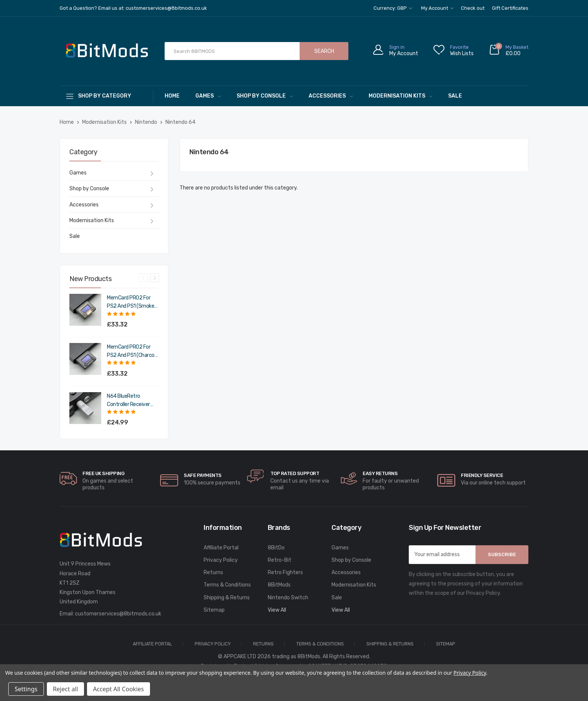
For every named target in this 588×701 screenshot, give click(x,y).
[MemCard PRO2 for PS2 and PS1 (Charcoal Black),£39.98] (85, 359)
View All (277, 610)
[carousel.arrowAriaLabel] (68, 478)
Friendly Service (482, 475)
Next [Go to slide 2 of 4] (154, 278)
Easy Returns (380, 473)
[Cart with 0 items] (508, 51)
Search (324, 51)
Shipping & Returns (227, 598)
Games (208, 96)
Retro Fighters (285, 572)
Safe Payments (203, 475)
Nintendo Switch (288, 598)
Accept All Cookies (118, 689)
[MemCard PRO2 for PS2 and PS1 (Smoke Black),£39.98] (85, 310)
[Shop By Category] (106, 96)
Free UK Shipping (103, 473)
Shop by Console (265, 96)
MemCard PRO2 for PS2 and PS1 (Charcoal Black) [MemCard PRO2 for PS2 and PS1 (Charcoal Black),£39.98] (133, 352)
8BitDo (276, 548)
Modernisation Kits (400, 96)
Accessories (331, 96)
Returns (213, 572)
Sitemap (214, 610)
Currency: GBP (393, 8)
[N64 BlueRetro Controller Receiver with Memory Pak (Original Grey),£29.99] (85, 408)
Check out (473, 8)
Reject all (65, 689)
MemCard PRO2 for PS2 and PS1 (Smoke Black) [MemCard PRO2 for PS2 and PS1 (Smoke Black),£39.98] (130, 302)
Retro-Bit (280, 560)
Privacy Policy (221, 560)
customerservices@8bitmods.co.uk (118, 614)
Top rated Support (295, 473)
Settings (26, 689)
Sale (455, 96)
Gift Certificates (510, 8)
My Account (437, 8)
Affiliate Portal (221, 548)
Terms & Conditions (227, 585)
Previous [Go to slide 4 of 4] (143, 278)
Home (172, 96)
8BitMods (279, 585)
